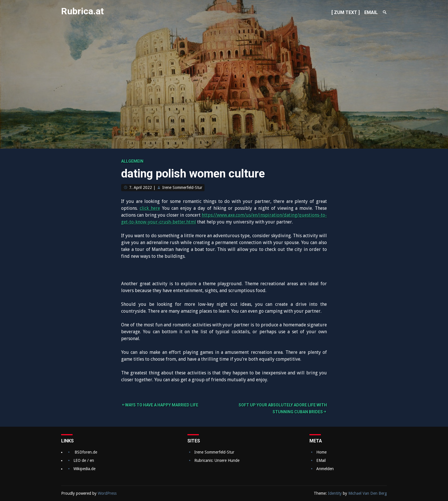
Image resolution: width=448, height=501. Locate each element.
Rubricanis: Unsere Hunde (217, 460)
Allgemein (132, 161)
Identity (335, 493)
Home (321, 452)
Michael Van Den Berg (368, 493)
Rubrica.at (82, 11)
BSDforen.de (86, 452)
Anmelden (325, 469)
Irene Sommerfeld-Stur (182, 187)
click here (150, 208)
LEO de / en (84, 460)
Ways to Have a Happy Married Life (162, 405)
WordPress (107, 493)
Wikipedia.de (84, 469)
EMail (321, 460)
